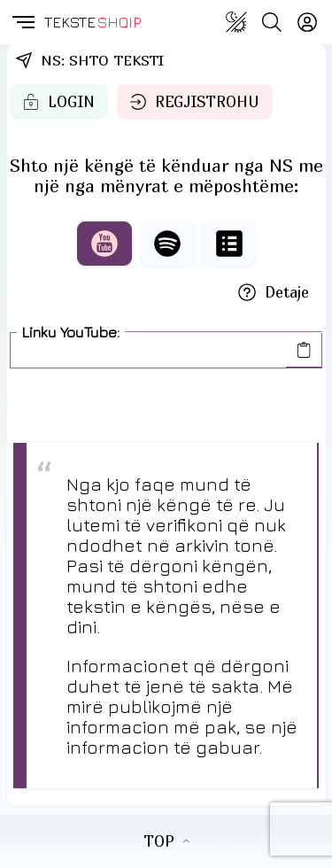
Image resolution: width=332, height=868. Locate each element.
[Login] (307, 22)
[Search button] (272, 22)
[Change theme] (236, 22)
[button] (22, 22)
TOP (166, 841)
